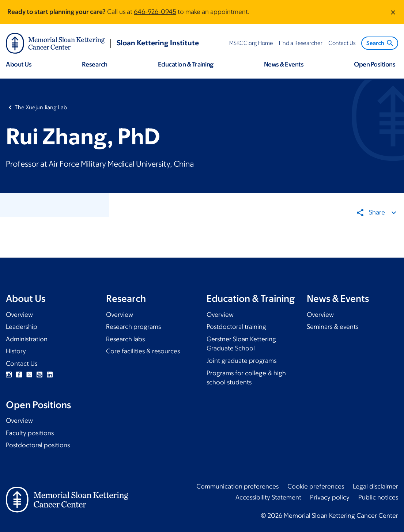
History (16, 351)
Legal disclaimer (375, 486)
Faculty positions (30, 433)
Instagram (9, 375)
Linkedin (50, 375)
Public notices (378, 497)
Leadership (22, 327)
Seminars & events (333, 327)
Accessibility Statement (268, 497)
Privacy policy (330, 497)
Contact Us (22, 364)
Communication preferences (237, 486)
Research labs (125, 339)
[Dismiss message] (393, 12)
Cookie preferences (316, 486)
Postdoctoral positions (38, 445)
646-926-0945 (155, 12)
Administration (27, 339)
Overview (19, 315)
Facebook (19, 375)
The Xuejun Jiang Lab (41, 107)
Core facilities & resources (143, 351)
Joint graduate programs (241, 361)
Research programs (133, 327)
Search (380, 43)
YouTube (39, 375)
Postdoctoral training (236, 327)
